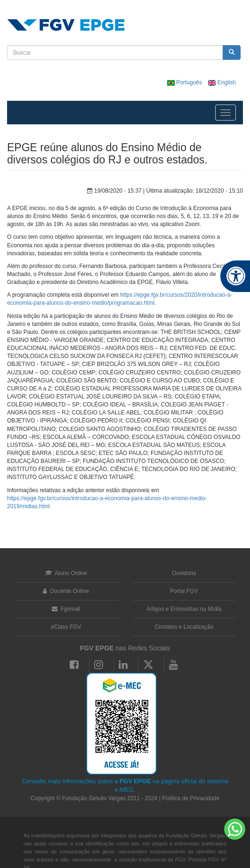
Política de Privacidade (191, 798)
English (222, 82)
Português (185, 82)
